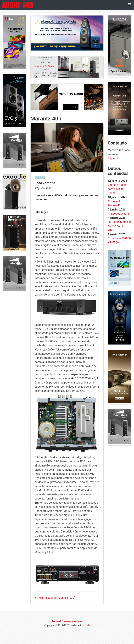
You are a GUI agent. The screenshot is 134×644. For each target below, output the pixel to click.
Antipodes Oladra (118, 214)
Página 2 (113, 158)
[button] (130, 4)
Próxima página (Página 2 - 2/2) (56, 598)
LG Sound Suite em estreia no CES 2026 (119, 226)
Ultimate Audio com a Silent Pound (117, 189)
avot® (86, 625)
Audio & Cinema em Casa (67, 621)
